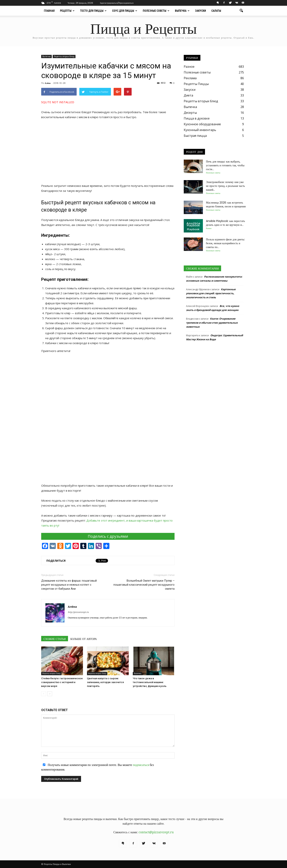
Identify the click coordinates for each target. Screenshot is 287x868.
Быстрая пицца (195, 136)
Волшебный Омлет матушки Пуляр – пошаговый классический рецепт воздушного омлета (144, 585)
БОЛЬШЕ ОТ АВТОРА (84, 639)
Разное (189, 67)
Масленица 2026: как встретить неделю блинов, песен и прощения (226, 204)
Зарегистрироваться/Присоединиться (117, 3)
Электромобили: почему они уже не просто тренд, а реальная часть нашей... (225, 186)
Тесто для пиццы (93, 11)
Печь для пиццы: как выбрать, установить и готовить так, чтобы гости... (225, 165)
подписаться (141, 765)
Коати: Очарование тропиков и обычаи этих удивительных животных (212, 323)
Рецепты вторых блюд (64, 56)
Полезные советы (156, 11)
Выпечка (182, 11)
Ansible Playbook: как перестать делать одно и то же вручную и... (225, 223)
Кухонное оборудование (202, 124)
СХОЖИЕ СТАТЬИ (55, 639)
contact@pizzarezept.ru (156, 832)
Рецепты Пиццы (196, 84)
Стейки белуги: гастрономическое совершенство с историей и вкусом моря (62, 682)
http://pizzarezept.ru (78, 612)
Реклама (190, 78)
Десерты (190, 113)
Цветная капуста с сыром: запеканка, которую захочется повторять (105, 682)
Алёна (48, 83)
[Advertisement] (108, 151)
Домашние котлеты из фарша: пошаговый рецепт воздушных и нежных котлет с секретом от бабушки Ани (69, 585)
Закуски (200, 11)
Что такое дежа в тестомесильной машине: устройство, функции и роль (150, 682)
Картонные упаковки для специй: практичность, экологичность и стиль (211, 293)
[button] (241, 11)
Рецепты (67, 11)
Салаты (216, 11)
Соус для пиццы (125, 11)
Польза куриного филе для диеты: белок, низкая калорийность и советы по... (225, 243)
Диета (188, 95)
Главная (49, 11)
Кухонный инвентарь (200, 130)
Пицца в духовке (197, 118)
